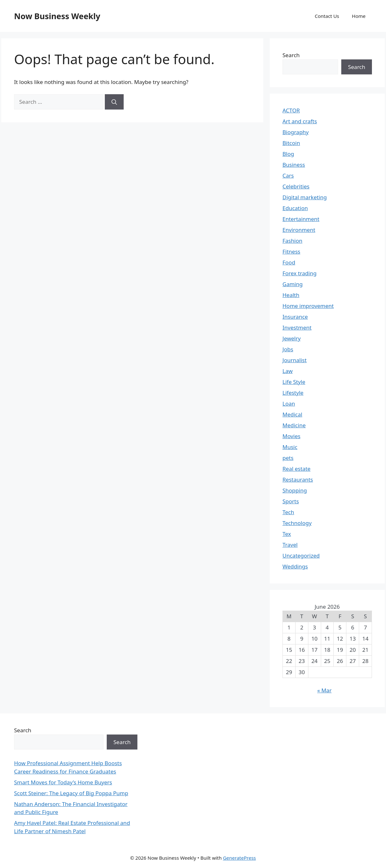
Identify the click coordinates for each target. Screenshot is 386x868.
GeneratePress (239, 858)
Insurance (295, 317)
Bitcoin (291, 143)
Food (289, 262)
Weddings (295, 566)
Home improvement (308, 306)
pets (288, 458)
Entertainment (301, 219)
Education (295, 208)
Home (359, 16)
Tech (288, 512)
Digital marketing (305, 197)
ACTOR (291, 110)
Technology (297, 523)
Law (288, 371)
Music (290, 447)
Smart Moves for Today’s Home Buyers (63, 782)
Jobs (288, 349)
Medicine (294, 425)
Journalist (295, 360)
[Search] (114, 102)
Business (294, 165)
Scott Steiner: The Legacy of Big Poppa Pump (71, 793)
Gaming (293, 284)
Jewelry (292, 338)
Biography (296, 132)
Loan (289, 404)
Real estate (297, 469)
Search (291, 55)
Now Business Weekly (57, 16)
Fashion (292, 241)
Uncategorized (301, 556)
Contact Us (327, 16)
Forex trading (300, 273)
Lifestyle (293, 393)
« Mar (324, 690)
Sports (291, 501)
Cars (288, 175)
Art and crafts (300, 121)
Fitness (291, 251)
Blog (288, 154)
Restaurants (298, 480)
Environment (299, 230)
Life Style (294, 382)
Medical (292, 414)
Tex (287, 534)
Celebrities (296, 186)
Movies (291, 436)
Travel (290, 545)
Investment (297, 327)
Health (291, 295)
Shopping (295, 490)
